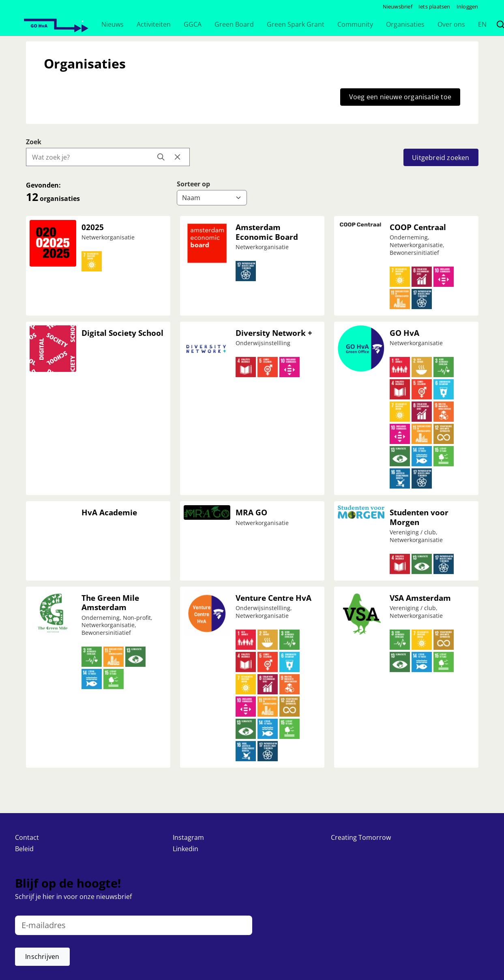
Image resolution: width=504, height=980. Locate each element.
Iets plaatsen (434, 6)
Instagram (188, 837)
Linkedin (186, 849)
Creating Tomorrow (361, 837)
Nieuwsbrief (398, 6)
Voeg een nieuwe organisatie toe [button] (400, 97)
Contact (27, 837)
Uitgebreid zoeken (441, 158)
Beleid (24, 849)
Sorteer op (193, 184)
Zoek (34, 142)
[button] (113, 24)
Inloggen (468, 6)
